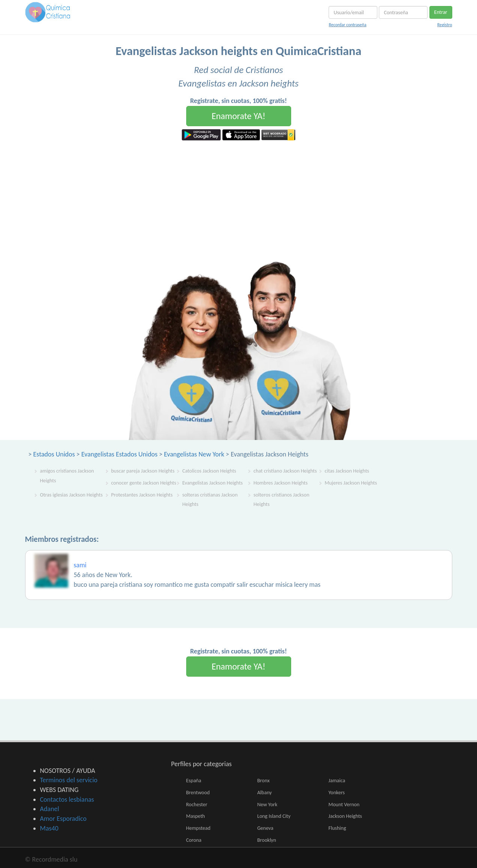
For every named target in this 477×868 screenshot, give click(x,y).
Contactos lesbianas (67, 799)
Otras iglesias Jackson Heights (72, 495)
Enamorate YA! (239, 116)
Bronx (264, 781)
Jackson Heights (345, 816)
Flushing (337, 828)
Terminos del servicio (69, 780)
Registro (445, 25)
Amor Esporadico (63, 819)
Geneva (265, 828)
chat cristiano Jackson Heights (285, 471)
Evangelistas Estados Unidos (119, 454)
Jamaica (337, 781)
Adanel (50, 809)
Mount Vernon (344, 805)
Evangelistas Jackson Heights (213, 483)
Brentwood (198, 793)
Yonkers (337, 793)
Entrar (441, 12)
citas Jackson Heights (347, 471)
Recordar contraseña (347, 25)
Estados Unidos (54, 454)
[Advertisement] (239, 197)
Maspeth (196, 816)
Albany (265, 793)
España (194, 781)
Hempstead (198, 828)
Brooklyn (267, 840)
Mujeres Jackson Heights (351, 483)
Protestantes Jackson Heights (142, 495)
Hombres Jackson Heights (281, 483)
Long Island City (274, 816)
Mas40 (49, 828)
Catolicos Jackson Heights (209, 471)
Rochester (197, 805)
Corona (194, 840)
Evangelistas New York (194, 454)
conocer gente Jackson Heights (144, 483)
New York (268, 805)
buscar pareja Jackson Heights (143, 471)
